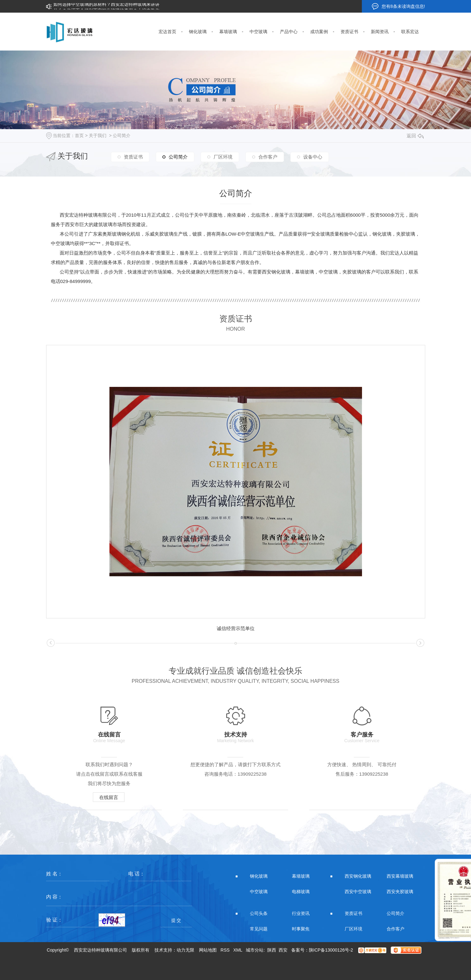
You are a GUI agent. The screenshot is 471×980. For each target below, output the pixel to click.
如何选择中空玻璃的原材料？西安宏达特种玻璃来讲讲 (106, 6)
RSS (225, 950)
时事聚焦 (301, 929)
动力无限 (185, 950)
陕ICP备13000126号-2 (331, 950)
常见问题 (259, 929)
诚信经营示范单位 (236, 628)
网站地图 (208, 950)
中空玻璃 (259, 892)
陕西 (272, 950)
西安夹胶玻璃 (400, 892)
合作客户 (268, 157)
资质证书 (133, 157)
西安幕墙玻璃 (400, 876)
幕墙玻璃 (301, 876)
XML (238, 950)
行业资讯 (301, 913)
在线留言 (109, 797)
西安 (283, 950)
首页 (79, 135)
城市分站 (255, 950)
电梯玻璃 (301, 892)
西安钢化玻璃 (358, 876)
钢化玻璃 (259, 876)
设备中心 (313, 157)
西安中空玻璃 (358, 892)
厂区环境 (223, 157)
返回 (415, 136)
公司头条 (259, 913)
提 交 (176, 920)
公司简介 (122, 135)
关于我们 (98, 135)
